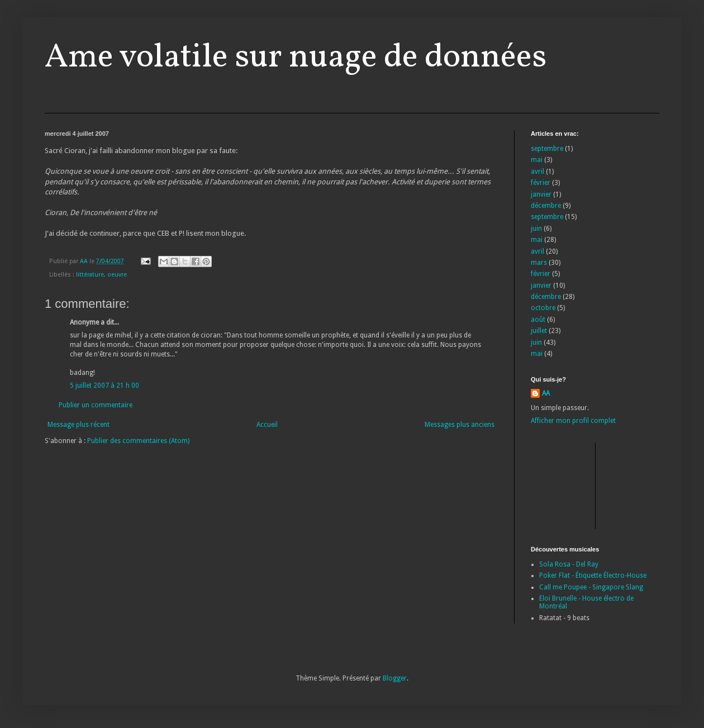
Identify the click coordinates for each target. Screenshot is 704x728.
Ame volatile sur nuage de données (296, 58)
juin (536, 229)
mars (539, 263)
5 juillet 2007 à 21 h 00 (104, 386)
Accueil (267, 425)
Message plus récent (79, 425)
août (538, 320)
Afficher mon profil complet (573, 421)
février (541, 183)
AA (546, 393)
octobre (543, 308)
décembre (546, 206)
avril (537, 172)
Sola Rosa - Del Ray (569, 564)
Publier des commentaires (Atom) (138, 441)
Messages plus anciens (460, 425)
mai (537, 160)
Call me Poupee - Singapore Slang (591, 587)
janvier (541, 194)
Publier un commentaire (96, 405)
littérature (90, 275)
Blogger (395, 678)
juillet (539, 331)
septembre (547, 149)
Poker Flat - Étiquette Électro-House (593, 575)
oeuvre (117, 275)
